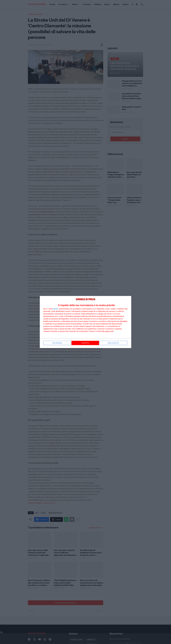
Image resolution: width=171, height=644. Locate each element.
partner (56, 309)
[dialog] (85, 322)
